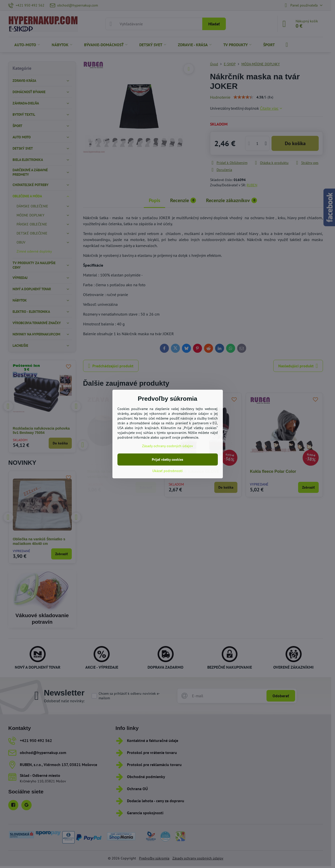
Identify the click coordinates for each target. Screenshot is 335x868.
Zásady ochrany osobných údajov (167, 446)
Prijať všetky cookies (167, 459)
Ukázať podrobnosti (167, 471)
